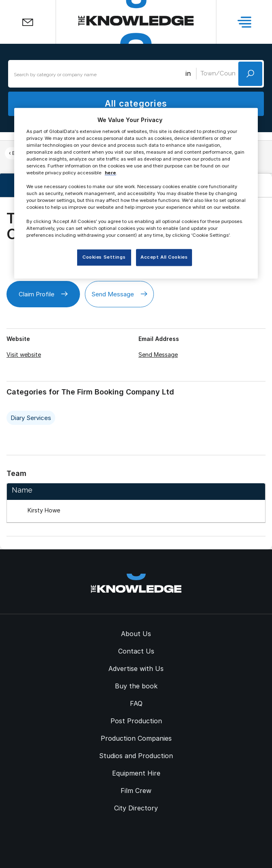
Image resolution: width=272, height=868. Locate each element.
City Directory (136, 808)
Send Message (119, 294)
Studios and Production (136, 756)
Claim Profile (43, 294)
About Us (136, 634)
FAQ (136, 703)
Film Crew (136, 791)
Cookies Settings (104, 257)
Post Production (136, 721)
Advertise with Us (136, 669)
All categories (136, 104)
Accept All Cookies (164, 257)
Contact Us (136, 651)
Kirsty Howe (44, 510)
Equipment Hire (136, 773)
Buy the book (136, 686)
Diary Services (31, 418)
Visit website (24, 355)
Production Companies (136, 738)
